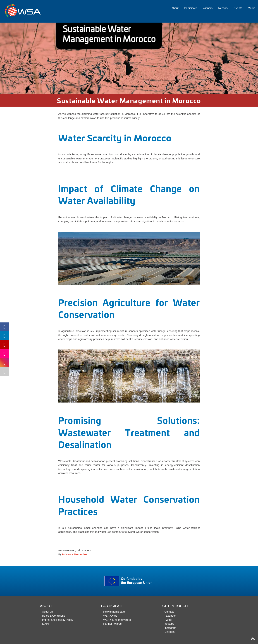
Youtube (169, 624)
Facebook (170, 616)
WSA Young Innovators (117, 620)
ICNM (46, 624)
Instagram (170, 628)
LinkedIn (170, 632)
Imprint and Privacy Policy (58, 620)
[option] (129, 58)
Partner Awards (112, 624)
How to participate (114, 612)
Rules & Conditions (54, 616)
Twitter (168, 620)
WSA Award (110, 616)
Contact (169, 612)
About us (47, 612)
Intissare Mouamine (75, 554)
